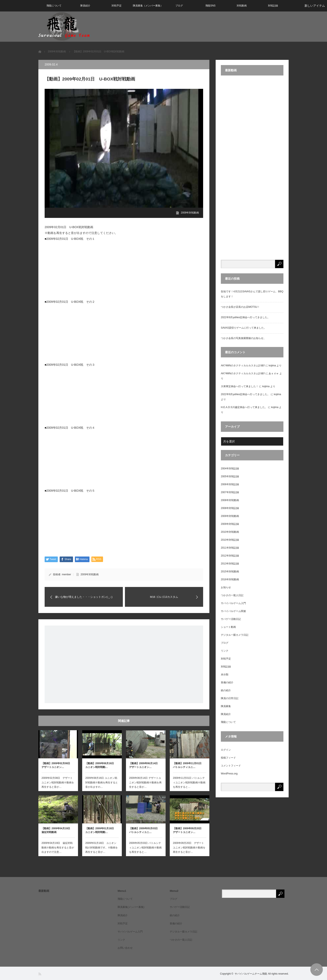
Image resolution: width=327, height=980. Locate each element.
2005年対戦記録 (230, 476)
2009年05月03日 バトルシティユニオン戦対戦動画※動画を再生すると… (145, 847)
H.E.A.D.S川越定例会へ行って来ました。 (244, 407)
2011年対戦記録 (230, 548)
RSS (40, 974)
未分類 (225, 675)
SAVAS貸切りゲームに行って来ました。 (244, 328)
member (67, 574)
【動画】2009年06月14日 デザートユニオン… (145, 765)
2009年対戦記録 (230, 524)
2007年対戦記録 (230, 492)
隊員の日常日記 (230, 698)
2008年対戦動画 (230, 500)
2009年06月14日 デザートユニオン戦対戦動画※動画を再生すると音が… (145, 782)
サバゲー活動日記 (231, 619)
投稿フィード (228, 758)
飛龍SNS (211, 6)
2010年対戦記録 (230, 540)
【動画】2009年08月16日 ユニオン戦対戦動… (101, 765)
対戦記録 (273, 6)
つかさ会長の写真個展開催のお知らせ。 (243, 338)
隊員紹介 (85, 6)
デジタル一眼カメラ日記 (235, 635)
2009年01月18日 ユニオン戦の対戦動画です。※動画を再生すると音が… (102, 847)
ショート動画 (228, 627)
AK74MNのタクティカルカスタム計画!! (243, 366)
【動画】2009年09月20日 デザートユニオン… (188, 830)
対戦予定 (117, 6)
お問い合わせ (125, 948)
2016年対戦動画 (230, 579)
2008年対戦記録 (230, 508)
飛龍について (54, 6)
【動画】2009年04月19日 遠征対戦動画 (57, 830)
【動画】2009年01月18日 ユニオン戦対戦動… (101, 830)
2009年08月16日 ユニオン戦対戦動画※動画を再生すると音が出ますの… (102, 782)
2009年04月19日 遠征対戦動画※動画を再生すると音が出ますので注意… (58, 847)
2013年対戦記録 (230, 564)
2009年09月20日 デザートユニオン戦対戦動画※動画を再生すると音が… (189, 847)
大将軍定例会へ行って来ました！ (240, 386)
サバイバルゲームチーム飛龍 (251, 974)
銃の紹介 (226, 690)
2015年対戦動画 (230, 572)
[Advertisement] (124, 664)
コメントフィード (231, 766)
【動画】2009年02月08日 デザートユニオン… (57, 765)
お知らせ (226, 587)
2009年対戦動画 (190, 213)
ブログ (179, 6)
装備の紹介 (227, 682)
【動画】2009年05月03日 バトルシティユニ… (145, 830)
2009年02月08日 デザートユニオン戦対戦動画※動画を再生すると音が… (58, 782)
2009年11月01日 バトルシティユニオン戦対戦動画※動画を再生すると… (189, 782)
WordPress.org (229, 774)
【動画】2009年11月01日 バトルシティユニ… (188, 765)
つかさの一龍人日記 (232, 595)
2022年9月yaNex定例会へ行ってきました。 (245, 317)
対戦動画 (242, 6)
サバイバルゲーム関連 (233, 611)
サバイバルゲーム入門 (233, 603)
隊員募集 (226, 706)
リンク (225, 651)
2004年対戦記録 (230, 469)
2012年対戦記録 (230, 556)
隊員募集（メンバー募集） (148, 6)
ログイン (226, 750)
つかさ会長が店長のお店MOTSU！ (240, 307)
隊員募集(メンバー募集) (131, 907)
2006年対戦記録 (230, 484)
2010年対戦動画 (230, 532)
